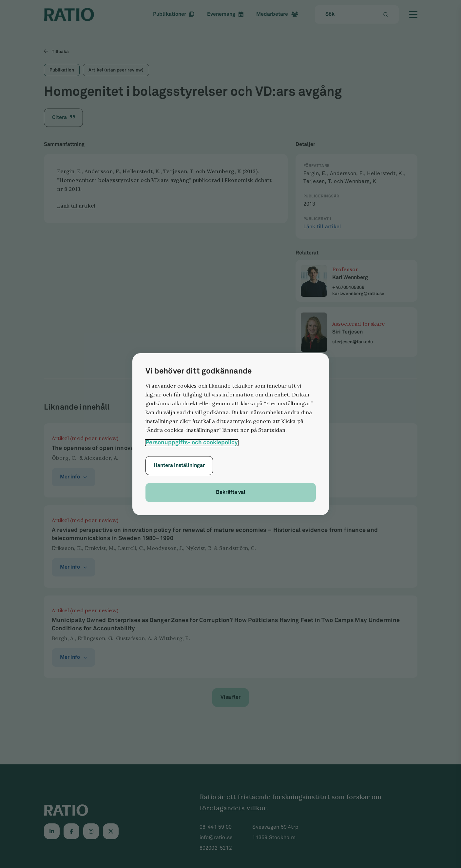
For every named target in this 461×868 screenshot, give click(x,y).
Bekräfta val (231, 492)
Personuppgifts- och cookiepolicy (192, 443)
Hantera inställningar (179, 465)
